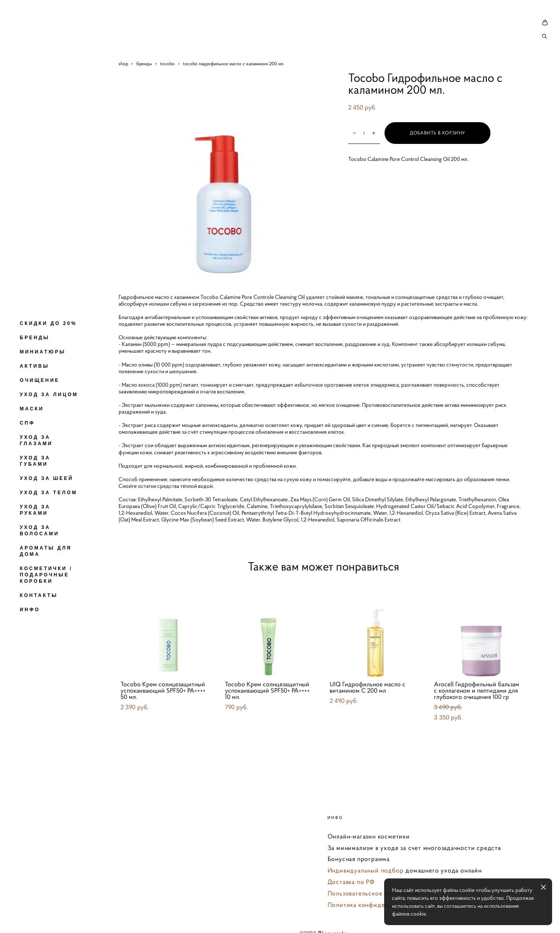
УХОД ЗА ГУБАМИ (35, 461)
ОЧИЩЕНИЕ (40, 380)
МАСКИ (32, 409)
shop (123, 63)
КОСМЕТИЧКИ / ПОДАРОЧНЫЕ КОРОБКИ (46, 575)
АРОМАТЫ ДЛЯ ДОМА (46, 551)
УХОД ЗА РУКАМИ (35, 510)
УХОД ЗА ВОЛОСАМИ (40, 531)
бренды (144, 63)
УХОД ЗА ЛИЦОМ (49, 395)
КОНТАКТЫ (39, 595)
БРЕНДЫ (35, 338)
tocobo (167, 63)
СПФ (27, 423)
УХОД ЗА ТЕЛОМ (49, 493)
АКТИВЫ (34, 366)
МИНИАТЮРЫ (43, 352)
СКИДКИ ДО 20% (48, 323)
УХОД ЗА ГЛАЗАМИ (36, 440)
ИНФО (30, 610)
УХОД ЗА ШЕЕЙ (47, 478)
